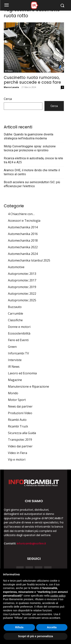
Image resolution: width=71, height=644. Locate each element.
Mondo (13, 393)
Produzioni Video (20, 413)
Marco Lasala (11, 87)
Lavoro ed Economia (22, 373)
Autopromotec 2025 (22, 300)
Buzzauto (15, 307)
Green (12, 347)
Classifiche (15, 320)
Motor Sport (17, 400)
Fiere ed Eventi (18, 340)
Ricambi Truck (18, 426)
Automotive (16, 267)
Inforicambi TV (18, 353)
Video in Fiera (18, 453)
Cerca (8, 99)
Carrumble (16, 313)
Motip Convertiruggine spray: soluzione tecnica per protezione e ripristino (30, 148)
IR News (9, 71)
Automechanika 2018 (23, 240)
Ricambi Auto (17, 420)
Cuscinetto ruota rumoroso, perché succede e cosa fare (32, 80)
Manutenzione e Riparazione (28, 386)
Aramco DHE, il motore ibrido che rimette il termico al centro (32, 172)
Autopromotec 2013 (22, 274)
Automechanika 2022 (23, 247)
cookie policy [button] (58, 596)
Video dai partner (20, 446)
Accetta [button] (52, 627)
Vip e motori (17, 459)
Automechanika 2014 (23, 227)
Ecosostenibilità (19, 333)
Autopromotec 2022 (22, 294)
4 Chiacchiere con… (21, 214)
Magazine (15, 380)
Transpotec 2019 (20, 440)
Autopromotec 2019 (22, 287)
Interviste (15, 360)
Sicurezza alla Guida (22, 433)
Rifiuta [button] (19, 627)
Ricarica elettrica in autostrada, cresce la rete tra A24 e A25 (33, 160)
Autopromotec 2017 (22, 280)
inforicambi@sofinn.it (31, 543)
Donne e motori (19, 327)
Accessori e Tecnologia (24, 221)
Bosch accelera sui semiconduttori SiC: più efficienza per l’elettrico (32, 184)
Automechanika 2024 (23, 254)
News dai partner (20, 406)
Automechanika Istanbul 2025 (29, 260)
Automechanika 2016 (23, 234)
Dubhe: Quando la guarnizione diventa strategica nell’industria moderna (28, 136)
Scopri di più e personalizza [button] (35, 636)
